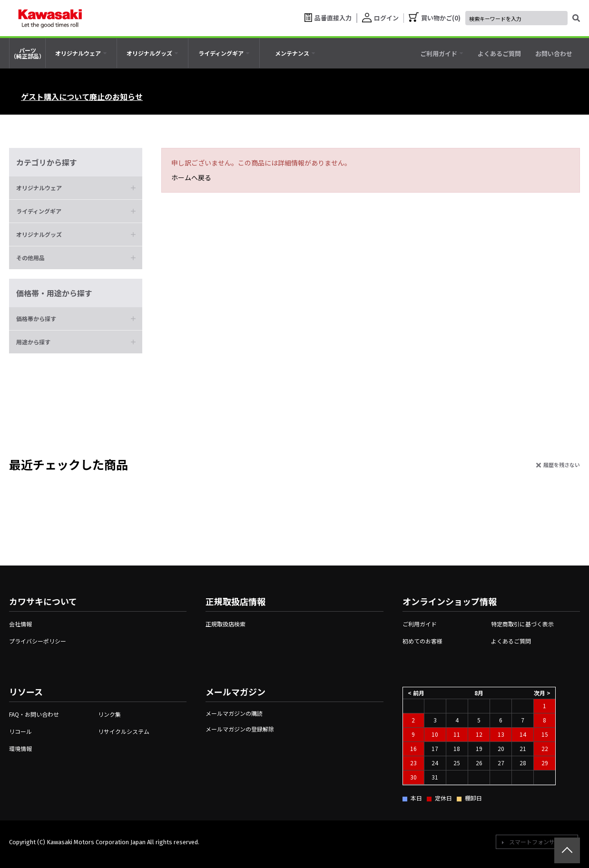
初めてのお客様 (422, 641)
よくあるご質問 (511, 641)
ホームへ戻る (191, 177)
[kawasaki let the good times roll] (50, 18)
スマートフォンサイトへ (540, 842)
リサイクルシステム (124, 731)
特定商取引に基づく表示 (522, 624)
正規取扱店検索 (226, 624)
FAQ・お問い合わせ (34, 714)
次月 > (542, 692)
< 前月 (416, 692)
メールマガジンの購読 (234, 713)
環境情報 (20, 748)
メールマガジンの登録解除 (240, 729)
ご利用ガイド (420, 624)
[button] (76, 188)
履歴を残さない (562, 465)
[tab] (81, 53)
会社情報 (20, 624)
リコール (20, 731)
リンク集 (109, 714)
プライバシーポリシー (38, 641)
